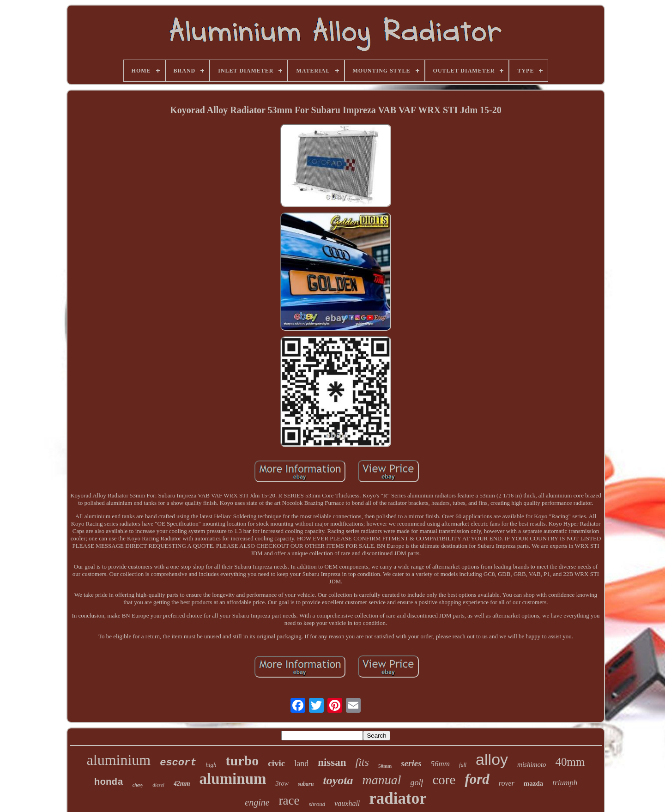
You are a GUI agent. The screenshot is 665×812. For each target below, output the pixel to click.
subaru (306, 784)
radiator (398, 798)
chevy (138, 785)
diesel (158, 785)
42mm (182, 784)
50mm (385, 766)
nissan (332, 762)
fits (362, 762)
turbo (242, 760)
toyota (338, 780)
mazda (534, 783)
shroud (317, 804)
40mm (570, 762)
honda (109, 782)
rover (507, 783)
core (444, 780)
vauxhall (347, 803)
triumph (565, 783)
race (289, 800)
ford (477, 779)
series (411, 763)
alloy (492, 759)
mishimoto (532, 764)
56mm (441, 764)
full (463, 765)
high (211, 765)
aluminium (119, 760)
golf (417, 782)
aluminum (233, 779)
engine (257, 802)
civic (276, 763)
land (301, 764)
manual (381, 780)
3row (282, 784)
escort (178, 763)
